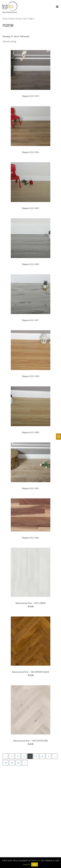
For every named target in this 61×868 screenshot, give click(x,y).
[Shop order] (28, 41)
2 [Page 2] (18, 756)
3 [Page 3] (24, 756)
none (25, 19)
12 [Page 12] (6, 763)
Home (5, 19)
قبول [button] (35, 864)
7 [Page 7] (49, 756)
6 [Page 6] (42, 756)
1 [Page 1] (12, 756)
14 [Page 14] (18, 763)
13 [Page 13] (12, 763)
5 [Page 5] (36, 756)
